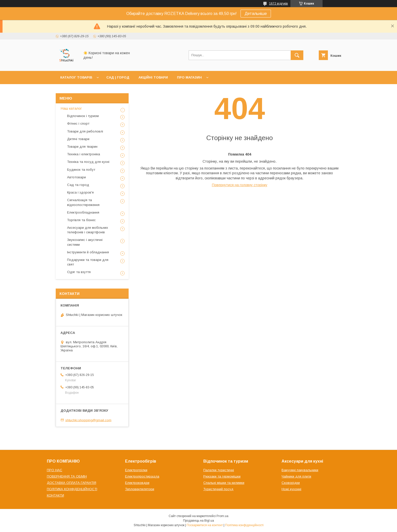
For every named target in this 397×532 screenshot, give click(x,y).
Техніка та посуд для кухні (88, 162)
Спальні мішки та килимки (224, 483)
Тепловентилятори (140, 489)
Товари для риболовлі (85, 131)
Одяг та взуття (79, 272)
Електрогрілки (136, 470)
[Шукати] (297, 55)
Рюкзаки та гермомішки (222, 476)
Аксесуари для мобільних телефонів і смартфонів (88, 230)
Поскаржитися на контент (205, 525)
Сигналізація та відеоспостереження (83, 202)
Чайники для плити (296, 476)
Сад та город (78, 185)
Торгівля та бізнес (81, 220)
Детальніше (256, 14)
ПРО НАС (55, 470)
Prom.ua (222, 516)
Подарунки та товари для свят (88, 262)
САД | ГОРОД (118, 77)
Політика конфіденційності (244, 525)
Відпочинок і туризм (83, 116)
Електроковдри (137, 483)
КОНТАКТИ (55, 495)
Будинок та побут (81, 170)
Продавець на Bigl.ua (198, 521)
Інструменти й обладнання (88, 252)
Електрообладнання (83, 212)
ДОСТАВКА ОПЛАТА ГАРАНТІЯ (72, 483)
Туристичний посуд (218, 489)
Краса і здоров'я (80, 192)
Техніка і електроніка (84, 154)
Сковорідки (291, 483)
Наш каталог (71, 108)
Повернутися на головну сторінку (240, 185)
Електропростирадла (142, 476)
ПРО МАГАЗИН (189, 77)
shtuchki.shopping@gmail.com (88, 420)
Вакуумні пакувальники (300, 470)
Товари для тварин (82, 147)
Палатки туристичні (219, 470)
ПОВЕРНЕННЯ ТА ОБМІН (67, 476)
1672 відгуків (279, 4)
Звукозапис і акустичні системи (85, 242)
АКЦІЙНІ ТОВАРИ (153, 77)
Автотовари (76, 177)
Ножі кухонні (291, 489)
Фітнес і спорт (78, 124)
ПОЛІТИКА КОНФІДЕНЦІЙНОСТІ (72, 489)
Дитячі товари (78, 139)
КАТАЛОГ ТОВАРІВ (76, 77)
